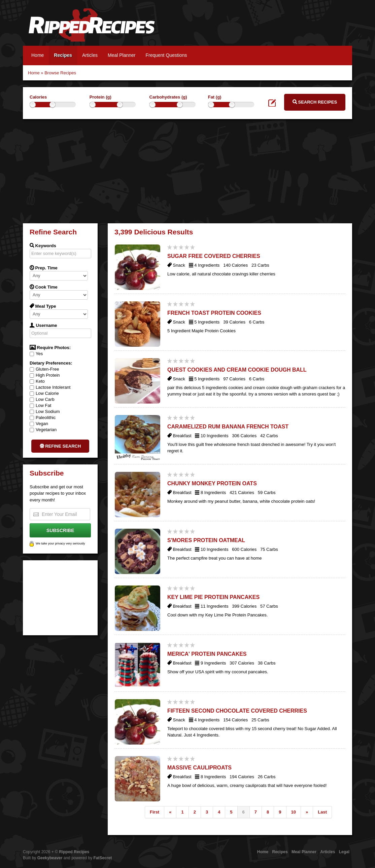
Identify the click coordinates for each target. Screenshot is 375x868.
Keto (37, 381)
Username (43, 325)
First (155, 812)
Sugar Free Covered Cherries (214, 256)
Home (38, 55)
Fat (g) (215, 97)
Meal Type (43, 306)
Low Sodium (45, 411)
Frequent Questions (166, 55)
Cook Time (44, 287)
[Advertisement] (188, 169)
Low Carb (42, 399)
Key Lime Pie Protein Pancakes (213, 597)
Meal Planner (122, 55)
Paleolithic (43, 418)
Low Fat (40, 405)
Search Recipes (315, 102)
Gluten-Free (44, 369)
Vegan (39, 424)
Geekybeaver (50, 858)
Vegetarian (43, 430)
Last (322, 812)
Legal (344, 852)
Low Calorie (44, 393)
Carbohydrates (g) (168, 97)
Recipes (63, 55)
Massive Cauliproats (199, 768)
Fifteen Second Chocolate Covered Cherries (237, 711)
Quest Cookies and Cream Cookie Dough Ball (237, 370)
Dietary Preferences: (51, 363)
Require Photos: (50, 347)
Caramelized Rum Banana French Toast (228, 427)
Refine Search (60, 446)
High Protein (45, 375)
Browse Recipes (60, 73)
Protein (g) (100, 97)
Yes (36, 354)
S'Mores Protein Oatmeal (206, 540)
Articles (90, 55)
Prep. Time (44, 268)
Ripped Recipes (92, 29)
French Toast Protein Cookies (214, 313)
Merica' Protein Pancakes (207, 654)
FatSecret (103, 858)
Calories (38, 97)
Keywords (43, 246)
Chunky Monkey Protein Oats (212, 483)
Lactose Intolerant (50, 387)
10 (294, 812)
